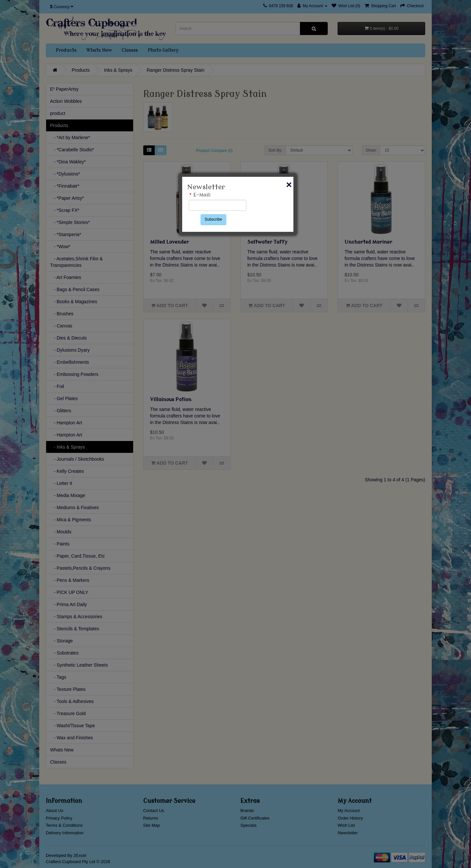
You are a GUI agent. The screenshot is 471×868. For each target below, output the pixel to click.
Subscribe (213, 219)
